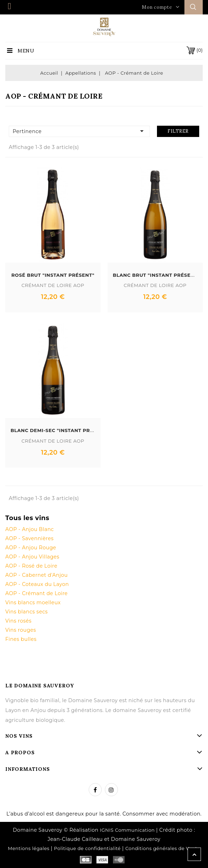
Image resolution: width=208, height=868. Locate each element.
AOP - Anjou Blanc (30, 529)
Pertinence (79, 131)
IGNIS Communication (127, 830)
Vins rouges (21, 630)
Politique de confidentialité (87, 848)
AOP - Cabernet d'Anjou (36, 575)
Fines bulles (21, 639)
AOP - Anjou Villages (32, 557)
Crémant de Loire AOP (53, 285)
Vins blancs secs (27, 612)
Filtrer (178, 131)
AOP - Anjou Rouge (31, 548)
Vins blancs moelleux (33, 602)
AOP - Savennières (29, 538)
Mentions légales (29, 848)
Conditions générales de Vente (163, 848)
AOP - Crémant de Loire (36, 593)
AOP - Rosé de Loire (31, 566)
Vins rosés (18, 621)
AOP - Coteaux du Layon (37, 584)
